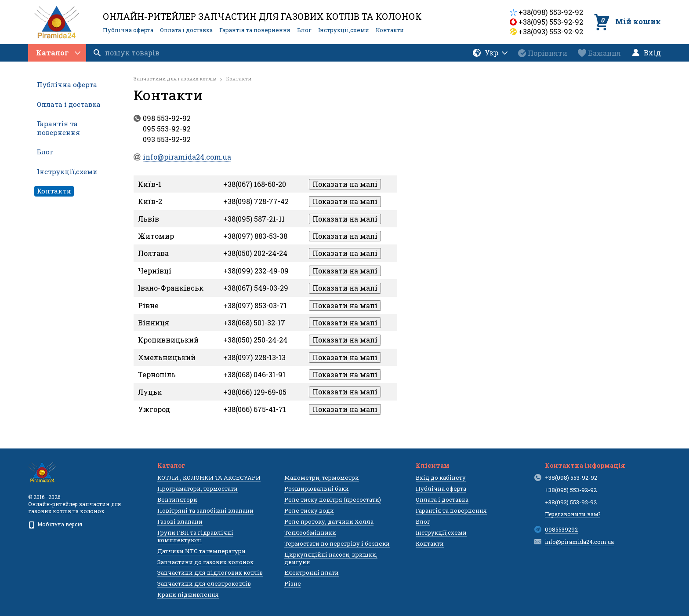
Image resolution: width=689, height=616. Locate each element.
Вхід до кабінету (441, 477)
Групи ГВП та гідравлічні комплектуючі (195, 536)
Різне (293, 583)
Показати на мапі (345, 184)
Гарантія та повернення (255, 30)
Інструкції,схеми (344, 30)
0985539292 (561, 529)
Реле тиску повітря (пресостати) (333, 499)
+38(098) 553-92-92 (551, 12)
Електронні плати (312, 572)
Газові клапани (180, 521)
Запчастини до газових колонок (205, 562)
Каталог (58, 53)
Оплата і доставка (186, 30)
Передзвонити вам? (573, 514)
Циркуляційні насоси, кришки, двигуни (331, 558)
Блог (304, 30)
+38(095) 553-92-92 (551, 22)
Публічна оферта (128, 30)
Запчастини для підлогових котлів (210, 572)
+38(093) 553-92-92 (551, 31)
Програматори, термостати (198, 488)
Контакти (390, 30)
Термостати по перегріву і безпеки (337, 543)
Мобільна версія (55, 524)
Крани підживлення (188, 594)
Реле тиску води (309, 510)
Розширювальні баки (317, 488)
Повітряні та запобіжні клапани (205, 510)
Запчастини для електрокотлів (204, 583)
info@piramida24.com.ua (579, 542)
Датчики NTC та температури (201, 551)
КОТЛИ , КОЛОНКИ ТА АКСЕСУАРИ (209, 477)
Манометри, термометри (322, 477)
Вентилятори (177, 499)
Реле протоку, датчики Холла (329, 521)
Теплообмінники (310, 532)
